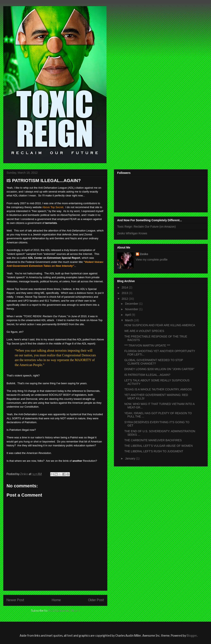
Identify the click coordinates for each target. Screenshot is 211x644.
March (129, 320)
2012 (125, 299)
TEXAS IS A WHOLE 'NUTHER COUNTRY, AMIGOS (158, 389)
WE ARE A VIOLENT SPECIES (144, 331)
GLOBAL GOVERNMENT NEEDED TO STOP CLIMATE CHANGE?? (154, 362)
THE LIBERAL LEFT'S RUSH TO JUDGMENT (154, 451)
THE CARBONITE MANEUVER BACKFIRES (153, 440)
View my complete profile (152, 260)
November (132, 309)
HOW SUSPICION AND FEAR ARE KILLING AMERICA (160, 325)
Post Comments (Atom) (64, 611)
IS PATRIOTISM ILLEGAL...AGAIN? (147, 375)
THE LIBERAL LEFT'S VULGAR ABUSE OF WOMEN (159, 446)
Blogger (192, 636)
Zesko (144, 254)
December (132, 304)
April (128, 315)
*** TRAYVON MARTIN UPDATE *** (147, 345)
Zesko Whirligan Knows (132, 233)
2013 (125, 293)
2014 (125, 287)
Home (56, 600)
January (130, 458)
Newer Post (15, 600)
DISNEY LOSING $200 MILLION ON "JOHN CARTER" (159, 369)
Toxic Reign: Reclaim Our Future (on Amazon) (146, 227)
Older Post (96, 600)
